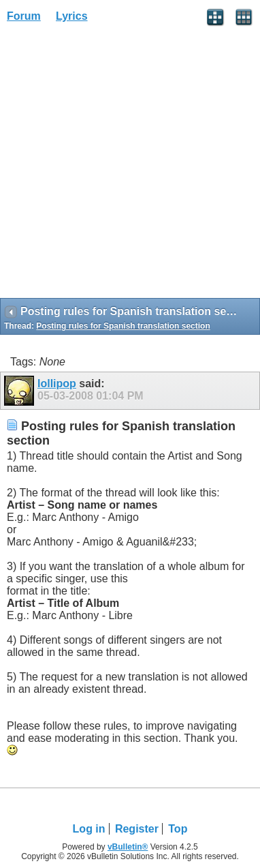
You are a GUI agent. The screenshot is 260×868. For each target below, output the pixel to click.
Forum (24, 16)
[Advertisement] (130, 165)
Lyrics (72, 16)
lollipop (57, 384)
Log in (89, 829)
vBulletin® (128, 847)
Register (137, 829)
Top (178, 829)
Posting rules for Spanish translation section (123, 326)
